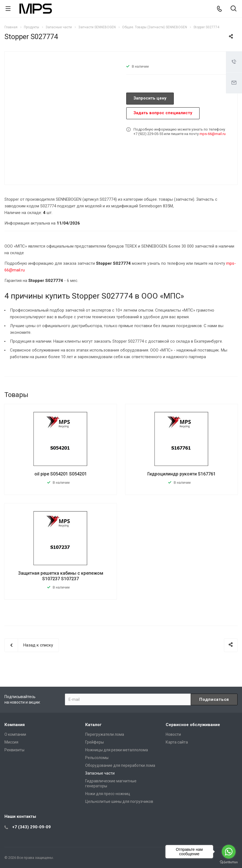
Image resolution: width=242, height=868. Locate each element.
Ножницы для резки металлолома (117, 750)
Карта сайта (177, 742)
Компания (15, 725)
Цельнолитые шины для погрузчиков (119, 801)
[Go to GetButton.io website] (229, 862)
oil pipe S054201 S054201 (61, 474)
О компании (15, 734)
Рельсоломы (97, 758)
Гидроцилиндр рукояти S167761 (181, 474)
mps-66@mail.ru (213, 134)
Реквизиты (14, 750)
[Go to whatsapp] (229, 852)
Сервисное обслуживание (193, 725)
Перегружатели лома (105, 734)
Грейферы (94, 742)
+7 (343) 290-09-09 (31, 827)
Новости (173, 734)
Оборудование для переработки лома (120, 765)
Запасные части (100, 773)
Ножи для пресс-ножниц (108, 794)
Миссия (11, 742)
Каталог (93, 725)
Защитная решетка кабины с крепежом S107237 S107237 (61, 576)
